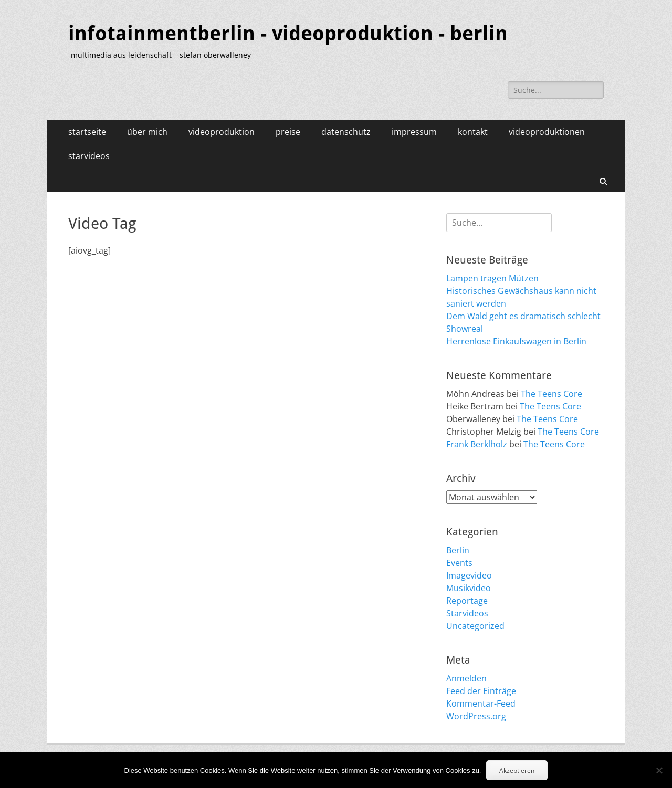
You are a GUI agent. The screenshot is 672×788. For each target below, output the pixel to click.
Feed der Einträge (481, 691)
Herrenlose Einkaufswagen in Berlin (516, 341)
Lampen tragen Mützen (492, 278)
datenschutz (346, 132)
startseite (87, 132)
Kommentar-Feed (481, 703)
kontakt (473, 132)
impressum (414, 132)
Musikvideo (469, 588)
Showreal (465, 329)
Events (459, 563)
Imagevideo (469, 575)
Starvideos (467, 613)
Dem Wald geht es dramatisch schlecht (523, 316)
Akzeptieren (517, 770)
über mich (147, 132)
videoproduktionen (547, 132)
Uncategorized (475, 626)
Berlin (458, 550)
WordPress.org (476, 716)
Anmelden (466, 678)
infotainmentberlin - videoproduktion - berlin (288, 34)
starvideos (89, 156)
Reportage (467, 601)
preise (288, 132)
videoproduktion (222, 132)
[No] (659, 770)
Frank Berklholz (477, 444)
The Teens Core (552, 394)
